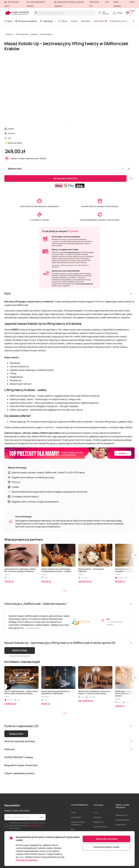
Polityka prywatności (27, 860)
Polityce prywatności (36, 826)
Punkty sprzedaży (117, 4)
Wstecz (9, 34)
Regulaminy (98, 822)
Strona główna (22, 34)
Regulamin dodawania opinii (20, 656)
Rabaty (63, 21)
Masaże (34, 34)
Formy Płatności (100, 827)
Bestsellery (86, 21)
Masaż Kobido (46, 34)
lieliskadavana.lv (123, 820)
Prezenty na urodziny (119, 21)
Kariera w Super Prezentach (78, 823)
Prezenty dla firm (94, 4)
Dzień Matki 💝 (100, 21)
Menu (8, 21)
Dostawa (97, 817)
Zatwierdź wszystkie (106, 839)
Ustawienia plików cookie (106, 847)
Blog (73, 829)
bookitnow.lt (121, 825)
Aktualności (76, 817)
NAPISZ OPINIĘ (20, 651)
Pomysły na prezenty (26, 21)
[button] (135, 555)
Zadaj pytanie (16, 734)
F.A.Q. (107, 2)
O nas (74, 812)
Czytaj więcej (33, 628)
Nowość (74, 21)
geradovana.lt (122, 815)
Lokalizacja (46, 21)
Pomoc (132, 2)
